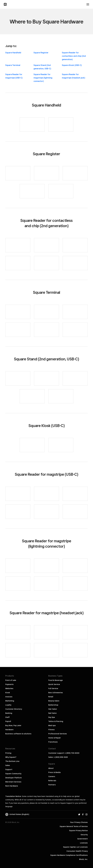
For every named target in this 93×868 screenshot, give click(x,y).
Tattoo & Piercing (56, 721)
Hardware (9, 730)
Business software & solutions (18, 734)
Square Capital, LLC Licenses (75, 847)
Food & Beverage (56, 680)
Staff (7, 717)
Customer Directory (14, 709)
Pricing (8, 753)
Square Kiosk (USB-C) (72, 65)
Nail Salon (52, 713)
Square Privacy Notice (78, 831)
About (51, 768)
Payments (9, 684)
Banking (9, 713)
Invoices (9, 697)
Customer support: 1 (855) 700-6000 (64, 753)
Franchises (53, 742)
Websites (9, 688)
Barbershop (53, 705)
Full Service (53, 688)
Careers (52, 776)
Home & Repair (55, 738)
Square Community (13, 774)
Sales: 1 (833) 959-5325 (58, 757)
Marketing (10, 701)
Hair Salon (53, 709)
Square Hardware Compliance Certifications (69, 855)
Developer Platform (14, 778)
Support (9, 769)
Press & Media (54, 772)
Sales (8, 765)
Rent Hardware (12, 786)
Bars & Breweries (56, 693)
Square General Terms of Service (74, 826)
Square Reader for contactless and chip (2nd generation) (74, 56)
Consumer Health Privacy (77, 851)
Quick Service (54, 684)
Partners (52, 785)
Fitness (51, 730)
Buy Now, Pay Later (13, 725)
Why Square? (11, 757)
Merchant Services (13, 782)
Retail (51, 697)
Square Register (41, 53)
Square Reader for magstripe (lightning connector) (43, 78)
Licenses (84, 843)
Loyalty (8, 705)
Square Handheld (13, 53)
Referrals (52, 781)
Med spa (52, 725)
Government (82, 839)
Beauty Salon (54, 701)
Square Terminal (13, 65)
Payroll (8, 721)
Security (84, 835)
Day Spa (52, 717)
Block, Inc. (83, 859)
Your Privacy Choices (79, 822)
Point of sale (11, 680)
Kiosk (8, 693)
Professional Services (58, 734)
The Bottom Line (12, 761)
